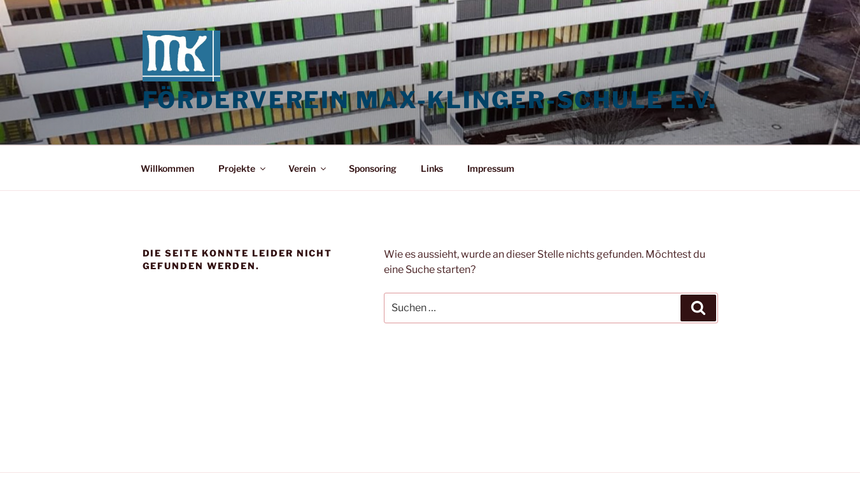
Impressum (491, 168)
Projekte (243, 168)
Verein (308, 168)
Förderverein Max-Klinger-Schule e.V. (430, 100)
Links (432, 168)
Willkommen (167, 168)
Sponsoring (373, 168)
